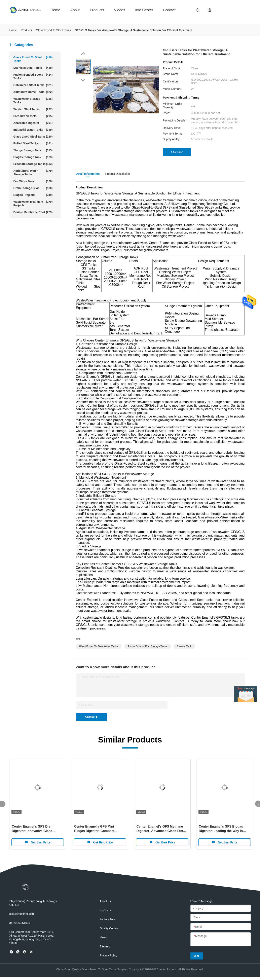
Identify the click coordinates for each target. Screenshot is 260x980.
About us (105, 901)
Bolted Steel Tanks (33, 143)
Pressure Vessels (33, 116)
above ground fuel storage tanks (147, 646)
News (103, 937)
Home (55, 10)
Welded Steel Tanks (33, 109)
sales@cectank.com (22, 914)
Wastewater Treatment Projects (33, 203)
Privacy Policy (108, 955)
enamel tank (184, 646)
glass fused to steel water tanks (99, 646)
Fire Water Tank (33, 181)
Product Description (118, 174)
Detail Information (88, 174)
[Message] (221, 940)
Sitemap (105, 946)
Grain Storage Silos (33, 188)
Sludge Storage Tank (33, 150)
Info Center (144, 10)
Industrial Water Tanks (33, 130)
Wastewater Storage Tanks (33, 100)
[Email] (221, 927)
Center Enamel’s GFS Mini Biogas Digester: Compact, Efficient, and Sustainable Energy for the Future (100, 829)
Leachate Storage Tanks (33, 164)
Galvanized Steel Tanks (33, 85)
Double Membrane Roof (33, 212)
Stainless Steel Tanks (33, 68)
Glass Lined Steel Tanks (33, 137)
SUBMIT (91, 717)
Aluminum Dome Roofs (33, 92)
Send (197, 956)
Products (97, 10)
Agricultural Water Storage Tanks (33, 172)
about (75, 10)
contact (169, 10)
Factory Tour (108, 919)
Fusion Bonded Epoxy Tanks (33, 76)
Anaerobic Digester (33, 123)
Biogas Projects (33, 195)
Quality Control (109, 928)
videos (120, 10)
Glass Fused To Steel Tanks (33, 59)
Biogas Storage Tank (33, 157)
